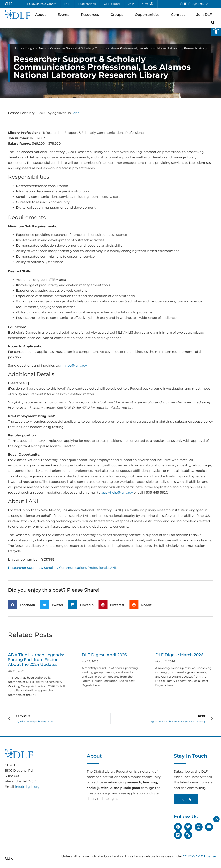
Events (64, 14)
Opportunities (148, 14)
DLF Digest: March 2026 (179, 655)
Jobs (75, 113)
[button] (216, 31)
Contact (179, 14)
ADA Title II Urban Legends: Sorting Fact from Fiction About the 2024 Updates (36, 660)
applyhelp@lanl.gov (117, 492)
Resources (91, 14)
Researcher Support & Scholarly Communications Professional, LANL (62, 568)
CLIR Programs (194, 4)
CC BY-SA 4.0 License (200, 856)
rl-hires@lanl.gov (74, 365)
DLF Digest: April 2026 (104, 655)
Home (18, 48)
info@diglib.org (27, 787)
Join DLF (205, 14)
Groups (118, 14)
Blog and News (36, 48)
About (42, 14)
